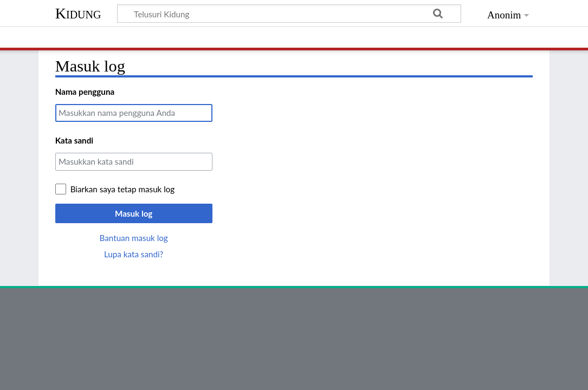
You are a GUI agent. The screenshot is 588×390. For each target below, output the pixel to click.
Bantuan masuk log (134, 238)
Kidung (78, 13)
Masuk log (134, 213)
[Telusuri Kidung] (289, 14)
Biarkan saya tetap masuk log (123, 189)
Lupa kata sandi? (134, 254)
